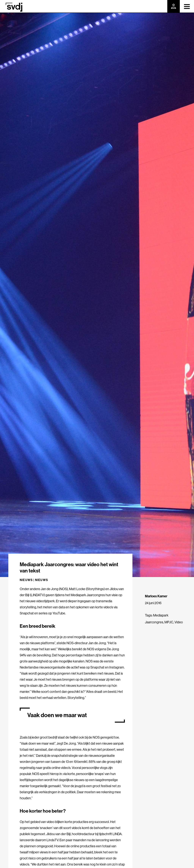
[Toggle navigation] (187, 6)
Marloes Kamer (156, 596)
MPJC (169, 622)
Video (179, 622)
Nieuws (41, 580)
